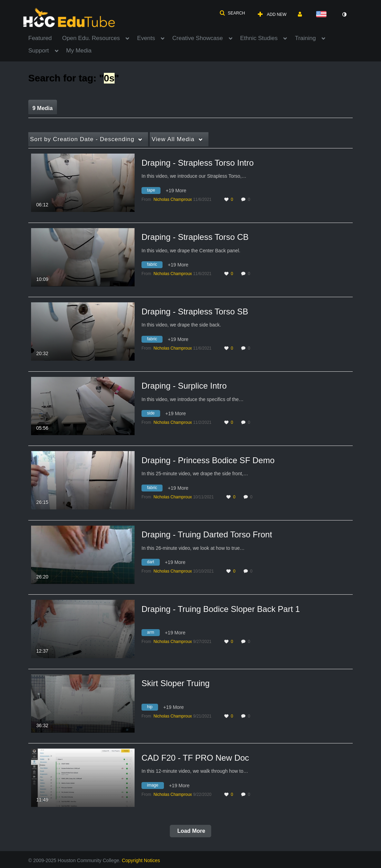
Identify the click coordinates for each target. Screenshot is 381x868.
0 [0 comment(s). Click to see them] (250, 199)
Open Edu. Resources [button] (91, 38)
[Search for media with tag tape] (154, 191)
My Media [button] (79, 51)
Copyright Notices (141, 860)
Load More (190, 831)
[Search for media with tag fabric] (155, 266)
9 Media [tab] (43, 108)
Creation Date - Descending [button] (82, 139)
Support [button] (39, 51)
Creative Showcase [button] (197, 38)
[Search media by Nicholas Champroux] (173, 199)
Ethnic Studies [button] (259, 38)
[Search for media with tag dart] (153, 563)
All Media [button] (173, 139)
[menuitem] (45, 38)
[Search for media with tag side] (153, 415)
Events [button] (146, 38)
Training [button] (305, 38)
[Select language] (323, 15)
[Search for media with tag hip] (152, 708)
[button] (232, 13)
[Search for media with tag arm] (153, 634)
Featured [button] (40, 38)
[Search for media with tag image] (155, 786)
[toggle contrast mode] (344, 14)
